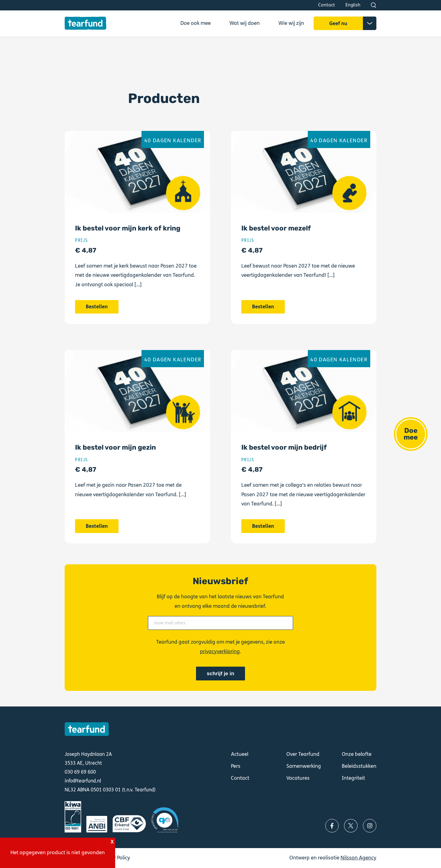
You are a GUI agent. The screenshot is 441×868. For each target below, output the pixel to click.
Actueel (240, 754)
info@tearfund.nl (83, 781)
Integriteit (353, 778)
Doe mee (411, 434)
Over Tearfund (303, 754)
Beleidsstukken (359, 766)
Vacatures (298, 778)
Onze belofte (357, 754)
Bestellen (137, 230)
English (353, 5)
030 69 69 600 (80, 772)
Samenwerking (304, 766)
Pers (236, 766)
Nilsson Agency (358, 858)
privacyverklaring (220, 651)
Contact (327, 5)
